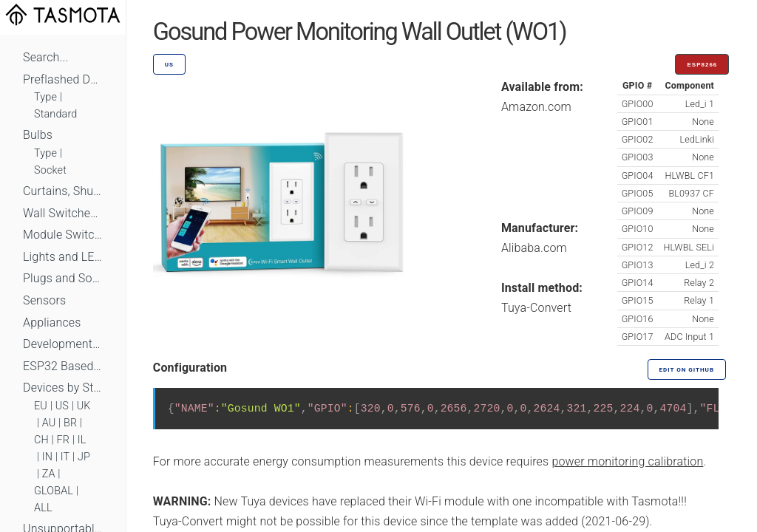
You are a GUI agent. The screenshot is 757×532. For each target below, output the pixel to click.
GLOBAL (54, 491)
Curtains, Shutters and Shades (63, 191)
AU (49, 423)
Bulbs (38, 135)
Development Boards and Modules (63, 344)
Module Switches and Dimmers (63, 235)
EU (41, 406)
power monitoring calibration (627, 461)
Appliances (52, 323)
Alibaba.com (534, 248)
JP (84, 457)
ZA (49, 474)
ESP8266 (702, 65)
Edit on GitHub (687, 370)
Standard (55, 114)
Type (45, 97)
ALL (43, 508)
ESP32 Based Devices (63, 366)
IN (47, 457)
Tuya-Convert (536, 308)
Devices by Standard (63, 388)
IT (65, 457)
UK (84, 406)
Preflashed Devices (63, 79)
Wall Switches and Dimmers (63, 213)
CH (41, 440)
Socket (50, 170)
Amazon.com (536, 107)
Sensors (44, 300)
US (62, 406)
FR (64, 440)
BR (70, 423)
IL (82, 440)
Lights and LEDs (63, 257)
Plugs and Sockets (63, 278)
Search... (45, 57)
